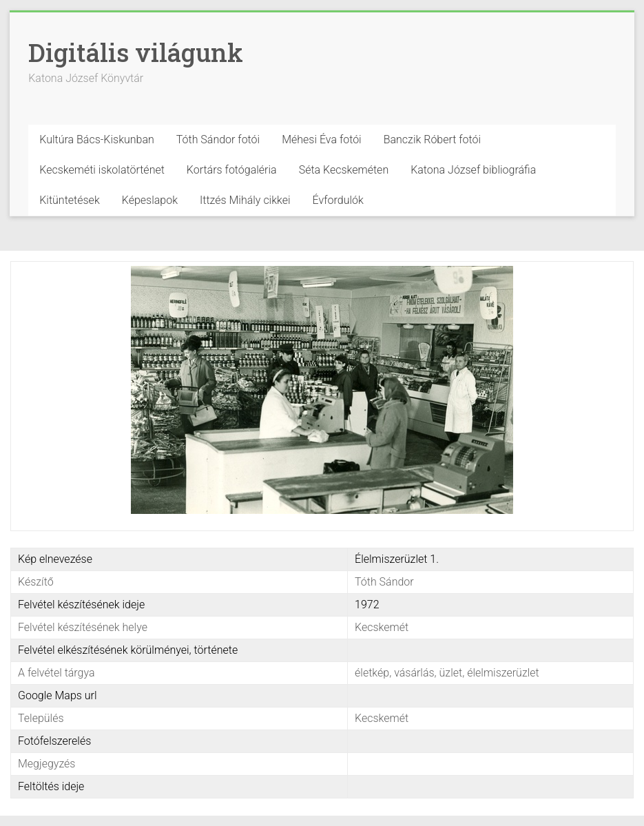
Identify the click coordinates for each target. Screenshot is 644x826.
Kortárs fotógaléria (232, 170)
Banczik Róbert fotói (432, 140)
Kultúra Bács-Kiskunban (97, 140)
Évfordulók (338, 200)
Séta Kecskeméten (344, 170)
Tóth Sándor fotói (218, 140)
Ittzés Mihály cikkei (245, 200)
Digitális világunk (136, 52)
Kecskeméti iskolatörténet (102, 170)
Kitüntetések (70, 200)
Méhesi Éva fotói (322, 140)
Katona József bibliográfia (473, 170)
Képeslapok (150, 200)
